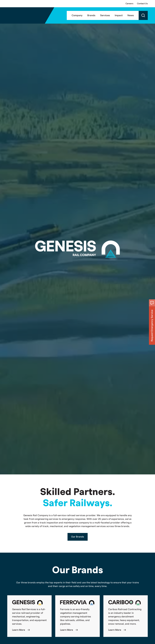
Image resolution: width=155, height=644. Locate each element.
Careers (129, 4)
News (131, 15)
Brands (91, 15)
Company (77, 15)
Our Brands (78, 537)
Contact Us (142, 4)
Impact (119, 15)
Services (105, 15)
